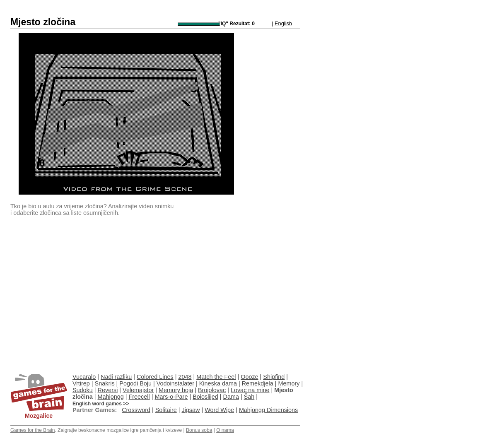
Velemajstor (138, 390)
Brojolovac (212, 390)
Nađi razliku (116, 377)
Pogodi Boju (135, 383)
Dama (231, 397)
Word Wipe (219, 410)
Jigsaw (191, 410)
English (283, 23)
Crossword (136, 410)
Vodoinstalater (175, 383)
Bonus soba (199, 430)
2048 (185, 377)
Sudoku (83, 390)
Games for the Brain (33, 430)
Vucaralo (84, 377)
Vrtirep (81, 383)
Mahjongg (111, 397)
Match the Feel (216, 377)
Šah (249, 397)
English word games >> (101, 404)
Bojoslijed (205, 397)
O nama (225, 430)
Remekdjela (258, 383)
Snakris (105, 383)
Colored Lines (155, 377)
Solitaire (166, 410)
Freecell (139, 397)
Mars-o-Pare (171, 397)
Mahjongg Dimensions (268, 410)
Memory (289, 383)
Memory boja (176, 390)
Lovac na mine (250, 390)
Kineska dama (218, 383)
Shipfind (274, 377)
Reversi (108, 390)
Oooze (249, 377)
